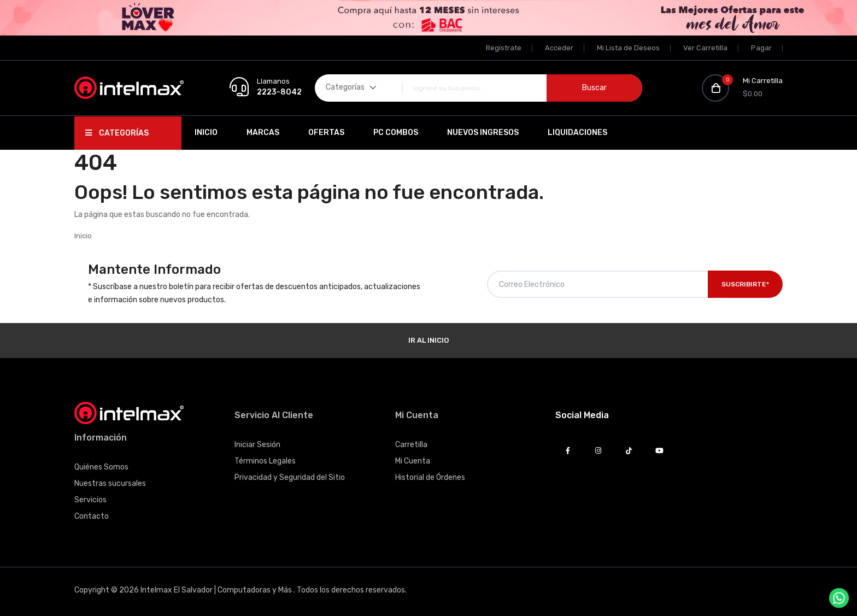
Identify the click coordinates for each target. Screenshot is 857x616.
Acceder (559, 48)
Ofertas (326, 133)
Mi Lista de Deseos (628, 48)
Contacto (92, 516)
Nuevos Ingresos (483, 133)
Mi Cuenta (413, 461)
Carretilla (411, 445)
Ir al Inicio (428, 340)
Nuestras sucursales (110, 483)
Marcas (263, 133)
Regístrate (504, 48)
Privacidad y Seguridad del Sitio (290, 477)
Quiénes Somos (101, 467)
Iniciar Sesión (257, 445)
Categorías (117, 133)
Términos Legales (265, 461)
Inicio (206, 133)
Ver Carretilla (705, 48)
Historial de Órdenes (430, 477)
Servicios (90, 500)
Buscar (594, 88)
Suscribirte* (745, 284)
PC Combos (396, 133)
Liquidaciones (577, 133)
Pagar (761, 48)
